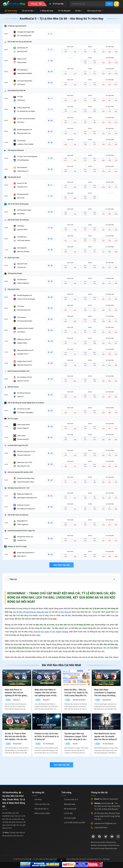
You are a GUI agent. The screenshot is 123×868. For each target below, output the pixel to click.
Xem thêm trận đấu (61, 565)
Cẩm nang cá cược (95, 11)
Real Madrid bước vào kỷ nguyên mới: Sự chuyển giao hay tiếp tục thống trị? (106, 736)
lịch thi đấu (18, 612)
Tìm (108, 4)
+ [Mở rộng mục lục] (114, 579)
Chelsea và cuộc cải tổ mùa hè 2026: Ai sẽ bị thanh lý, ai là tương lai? (47, 736)
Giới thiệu (38, 799)
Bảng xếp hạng (46, 11)
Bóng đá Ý (17, 700)
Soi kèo (79, 11)
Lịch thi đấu (28, 11)
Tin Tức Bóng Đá (64, 11)
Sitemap (106, 859)
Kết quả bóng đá (70, 809)
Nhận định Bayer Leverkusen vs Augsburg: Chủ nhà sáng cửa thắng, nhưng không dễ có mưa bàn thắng (105, 695)
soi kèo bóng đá (68, 612)
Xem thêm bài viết (61, 765)
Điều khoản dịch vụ (42, 809)
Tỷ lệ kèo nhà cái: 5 (71, 799)
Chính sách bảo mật (42, 804)
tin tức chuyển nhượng (60, 632)
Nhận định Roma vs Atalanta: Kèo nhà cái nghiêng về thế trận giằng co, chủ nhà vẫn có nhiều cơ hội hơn (17, 695)
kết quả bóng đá (31, 612)
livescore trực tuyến (41, 632)
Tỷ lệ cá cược (11, 11)
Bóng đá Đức (107, 700)
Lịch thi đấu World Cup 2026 (75, 823)
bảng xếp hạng (45, 612)
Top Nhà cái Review (79, 700)
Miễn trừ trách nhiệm (42, 813)
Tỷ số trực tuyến (70, 818)
